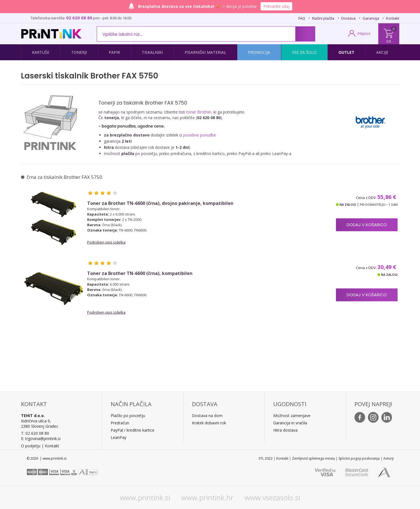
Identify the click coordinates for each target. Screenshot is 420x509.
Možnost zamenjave (292, 416)
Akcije (382, 52)
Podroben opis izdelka (106, 242)
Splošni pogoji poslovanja (359, 458)
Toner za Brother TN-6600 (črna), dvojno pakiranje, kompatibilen (160, 203)
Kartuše (41, 52)
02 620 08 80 (79, 18)
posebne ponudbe (200, 135)
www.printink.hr (207, 498)
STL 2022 (266, 458)
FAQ (302, 18)
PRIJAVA (364, 34)
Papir (114, 52)
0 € (389, 41)
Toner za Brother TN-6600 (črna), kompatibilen (140, 273)
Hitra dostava (285, 430)
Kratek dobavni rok (209, 423)
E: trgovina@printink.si (41, 439)
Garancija (371, 18)
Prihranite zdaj (276, 6)
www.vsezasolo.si (272, 498)
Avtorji (388, 458)
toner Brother (199, 112)
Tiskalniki (152, 52)
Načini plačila (323, 18)
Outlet (346, 52)
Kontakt (393, 18)
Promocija (259, 52)
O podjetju (31, 446)
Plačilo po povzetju (128, 416)
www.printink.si (145, 498)
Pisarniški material (205, 52)
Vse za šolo (304, 52)
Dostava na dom (207, 416)
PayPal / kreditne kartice (133, 430)
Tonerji (79, 52)
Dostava (348, 18)
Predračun (120, 423)
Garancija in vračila (290, 423)
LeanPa (118, 437)
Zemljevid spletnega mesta (313, 458)
